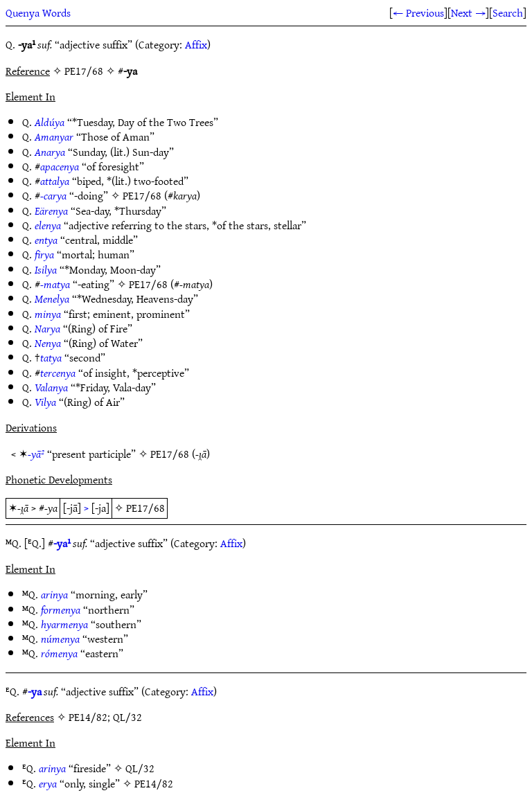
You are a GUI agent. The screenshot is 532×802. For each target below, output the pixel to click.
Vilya (45, 402)
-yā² (36, 454)
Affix (196, 44)
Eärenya (51, 211)
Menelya (52, 298)
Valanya (51, 387)
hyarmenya (64, 624)
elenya (48, 225)
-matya (55, 284)
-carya (53, 195)
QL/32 (140, 768)
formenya (61, 609)
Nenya (48, 343)
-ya (35, 691)
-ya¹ (62, 543)
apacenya (60, 166)
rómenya (59, 653)
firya (44, 254)
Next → (468, 12)
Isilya (46, 269)
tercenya (58, 373)
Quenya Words (38, 12)
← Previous (418, 12)
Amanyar (54, 136)
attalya (55, 181)
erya (48, 783)
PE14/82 (154, 783)
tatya (51, 357)
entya (46, 240)
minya (48, 314)
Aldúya (50, 122)
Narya (47, 328)
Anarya (50, 152)
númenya (60, 639)
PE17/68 (142, 195)
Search (508, 12)
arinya (54, 594)
